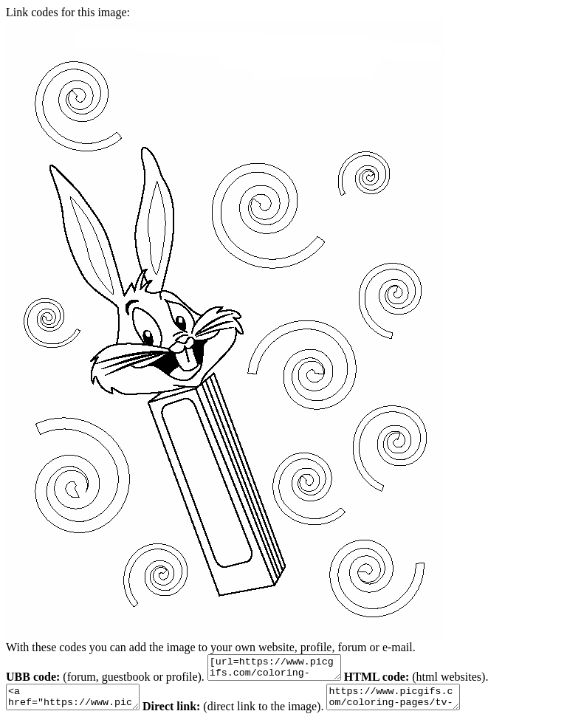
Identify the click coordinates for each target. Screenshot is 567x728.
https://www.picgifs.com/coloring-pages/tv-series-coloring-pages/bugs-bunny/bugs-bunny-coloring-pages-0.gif (415, 704)
